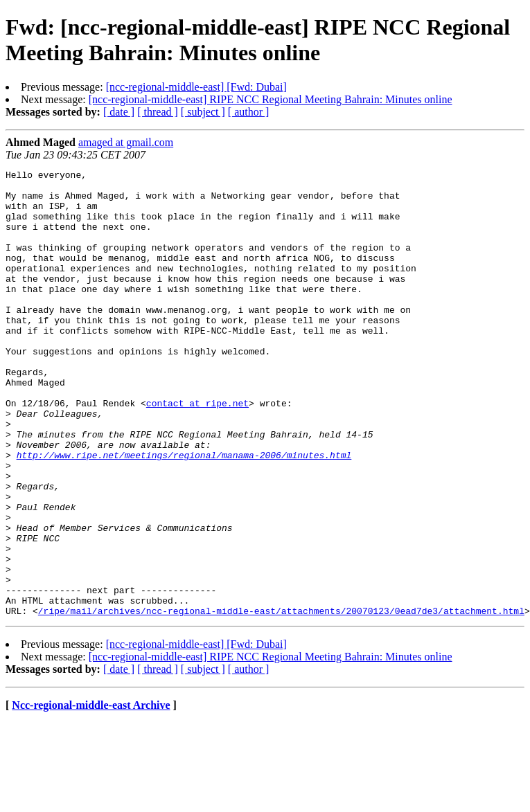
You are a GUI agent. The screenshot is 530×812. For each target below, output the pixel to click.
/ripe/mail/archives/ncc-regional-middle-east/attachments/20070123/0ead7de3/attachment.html (281, 700)
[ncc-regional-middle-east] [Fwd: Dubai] (196, 87)
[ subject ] (203, 112)
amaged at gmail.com (126, 142)
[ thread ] (158, 112)
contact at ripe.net (197, 451)
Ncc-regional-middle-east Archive (91, 794)
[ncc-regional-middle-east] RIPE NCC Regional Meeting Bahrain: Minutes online (271, 99)
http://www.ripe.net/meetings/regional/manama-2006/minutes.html (184, 513)
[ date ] (119, 112)
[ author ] (249, 112)
